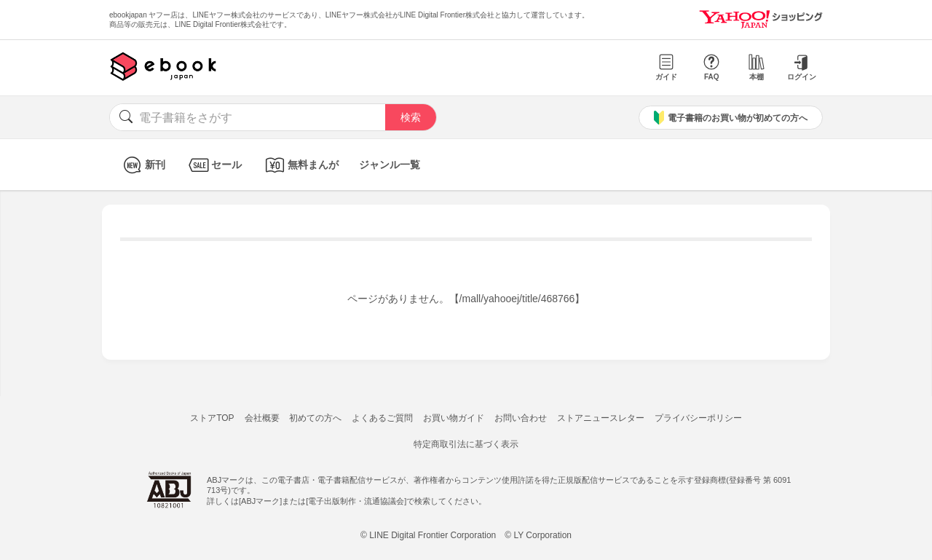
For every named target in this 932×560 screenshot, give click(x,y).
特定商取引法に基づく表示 (466, 444)
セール (214, 165)
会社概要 (262, 418)
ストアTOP (212, 418)
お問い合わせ (521, 418)
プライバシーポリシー (698, 418)
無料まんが (300, 165)
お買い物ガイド (454, 418)
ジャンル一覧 (390, 165)
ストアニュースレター (601, 418)
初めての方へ (315, 418)
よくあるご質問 (382, 418)
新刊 (142, 165)
